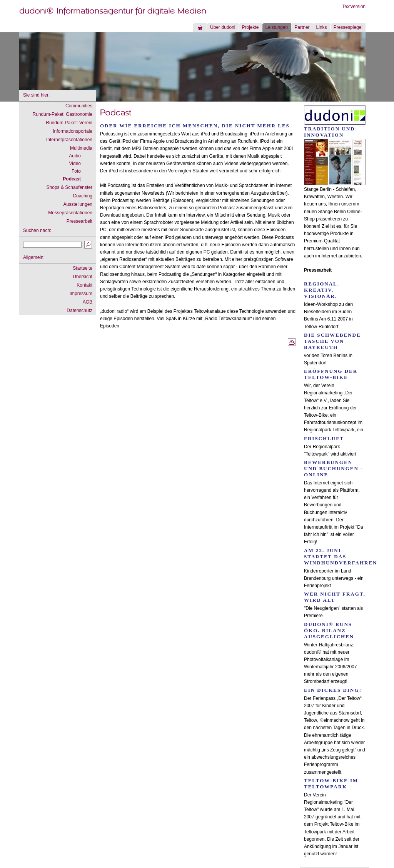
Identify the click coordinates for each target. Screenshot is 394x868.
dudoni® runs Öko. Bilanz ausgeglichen (329, 630)
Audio (75, 156)
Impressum (81, 294)
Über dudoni (223, 27)
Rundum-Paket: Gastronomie (63, 114)
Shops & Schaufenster (69, 187)
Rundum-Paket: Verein (69, 123)
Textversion (354, 7)
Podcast (72, 179)
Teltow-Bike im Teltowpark (331, 784)
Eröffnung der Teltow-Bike (331, 374)
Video (75, 164)
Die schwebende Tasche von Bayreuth (332, 341)
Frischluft (324, 438)
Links (322, 27)
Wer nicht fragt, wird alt (335, 597)
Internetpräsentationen (69, 140)
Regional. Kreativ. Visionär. (322, 290)
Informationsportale (73, 131)
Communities (79, 106)
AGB (88, 302)
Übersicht (83, 277)
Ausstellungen (78, 204)
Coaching (83, 196)
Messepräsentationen (70, 213)
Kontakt (84, 285)
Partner (302, 27)
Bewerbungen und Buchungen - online (334, 468)
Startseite (83, 268)
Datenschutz (79, 310)
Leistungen (277, 27)
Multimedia (81, 148)
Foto (76, 171)
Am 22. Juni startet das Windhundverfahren (341, 557)
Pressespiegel (348, 27)
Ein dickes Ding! (333, 690)
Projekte (250, 27)
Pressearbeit (79, 221)
